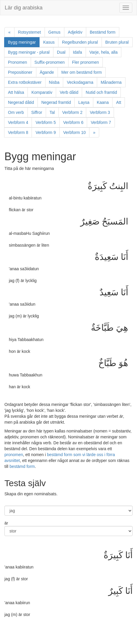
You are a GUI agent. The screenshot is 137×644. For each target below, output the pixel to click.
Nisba (54, 82)
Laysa (84, 102)
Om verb (16, 112)
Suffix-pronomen (50, 62)
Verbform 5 (45, 122)
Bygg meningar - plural (29, 52)
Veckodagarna (80, 82)
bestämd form (22, 466)
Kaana (103, 102)
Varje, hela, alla (103, 52)
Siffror (37, 112)
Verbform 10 (74, 132)
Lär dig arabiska (24, 8)
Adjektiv (75, 32)
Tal (52, 112)
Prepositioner (20, 72)
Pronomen (18, 62)
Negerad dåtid (21, 102)
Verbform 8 (18, 132)
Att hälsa (16, 92)
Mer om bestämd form (82, 72)
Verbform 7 (101, 122)
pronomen (14, 455)
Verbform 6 (73, 122)
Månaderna (111, 82)
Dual (61, 52)
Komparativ (42, 92)
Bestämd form (103, 32)
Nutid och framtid (101, 92)
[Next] (94, 132)
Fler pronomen (85, 62)
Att (119, 102)
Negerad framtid (56, 102)
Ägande (47, 72)
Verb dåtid (69, 92)
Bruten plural (117, 42)
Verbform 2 (72, 112)
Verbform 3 (100, 112)
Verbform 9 (45, 132)
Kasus (49, 42)
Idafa (78, 52)
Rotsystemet (30, 32)
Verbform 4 (18, 122)
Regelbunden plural (80, 42)
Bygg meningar (24, 42)
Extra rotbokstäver (25, 82)
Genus (54, 32)
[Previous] (9, 32)
